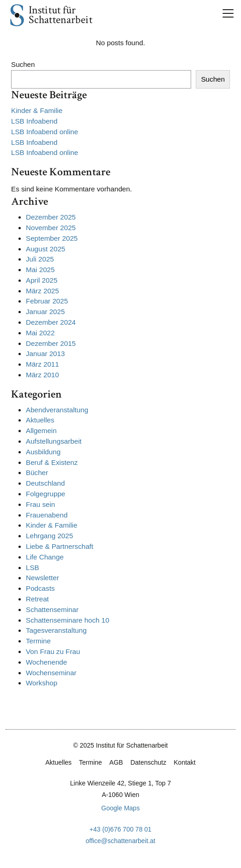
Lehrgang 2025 (49, 536)
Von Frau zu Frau (53, 651)
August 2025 (45, 249)
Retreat (37, 599)
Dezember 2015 (51, 343)
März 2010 (42, 375)
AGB (116, 762)
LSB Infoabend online (45, 132)
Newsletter (42, 578)
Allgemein (41, 431)
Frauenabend (47, 515)
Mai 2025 (40, 270)
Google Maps (120, 808)
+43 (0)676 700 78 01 (120, 829)
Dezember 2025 (51, 217)
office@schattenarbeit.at (121, 841)
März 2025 (42, 291)
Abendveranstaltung (57, 410)
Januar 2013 (45, 354)
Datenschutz (148, 762)
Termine (38, 641)
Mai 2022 (40, 333)
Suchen (23, 64)
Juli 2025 (40, 259)
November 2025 (51, 228)
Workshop (42, 683)
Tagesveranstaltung (56, 630)
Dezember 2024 (51, 322)
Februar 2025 (47, 301)
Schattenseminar (52, 609)
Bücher (37, 473)
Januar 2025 (45, 312)
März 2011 (42, 364)
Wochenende (46, 662)
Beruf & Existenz (52, 462)
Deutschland (45, 483)
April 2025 (42, 280)
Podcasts (40, 588)
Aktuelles (40, 420)
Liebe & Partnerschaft (60, 546)
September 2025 (52, 238)
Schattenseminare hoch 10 (68, 620)
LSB (33, 568)
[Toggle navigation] (228, 13)
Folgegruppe (45, 494)
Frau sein (40, 504)
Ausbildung (43, 452)
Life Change (45, 557)
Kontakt (184, 762)
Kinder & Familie (37, 110)
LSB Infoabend (34, 121)
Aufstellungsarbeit (54, 441)
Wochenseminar (51, 673)
